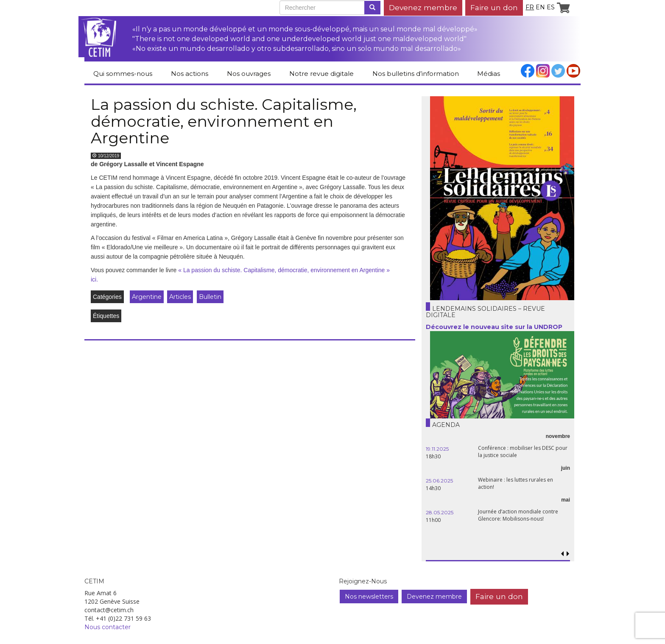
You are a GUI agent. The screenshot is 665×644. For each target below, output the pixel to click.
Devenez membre (423, 7)
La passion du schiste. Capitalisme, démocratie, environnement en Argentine (224, 121)
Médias (489, 74)
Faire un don (494, 7)
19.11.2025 (437, 449)
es (551, 7)
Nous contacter (108, 627)
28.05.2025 (440, 512)
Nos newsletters (369, 597)
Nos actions (190, 74)
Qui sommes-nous (123, 74)
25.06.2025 (439, 481)
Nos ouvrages (249, 74)
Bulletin (210, 297)
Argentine (147, 297)
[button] (568, 554)
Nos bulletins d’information (416, 74)
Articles (180, 297)
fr (530, 7)
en (540, 7)
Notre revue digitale (321, 74)
